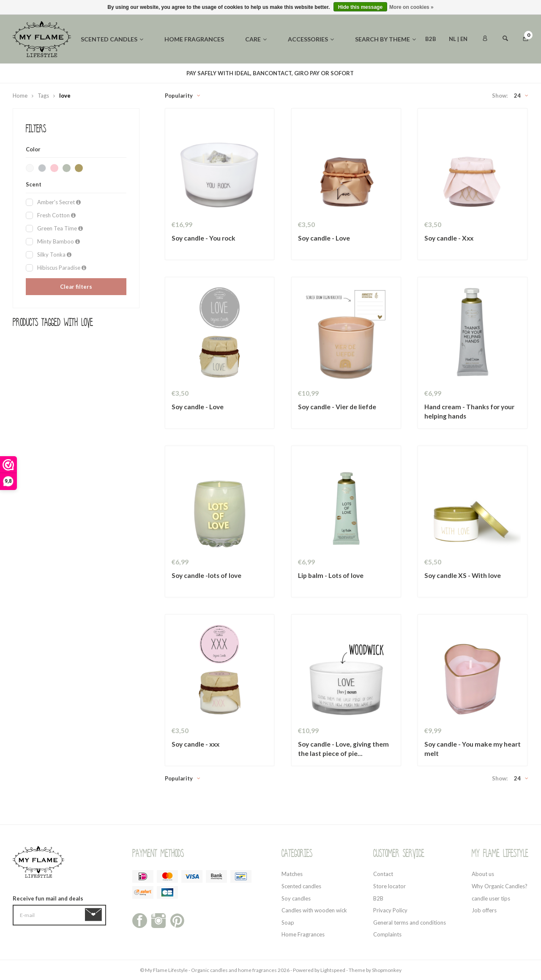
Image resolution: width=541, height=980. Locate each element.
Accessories (311, 39)
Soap (288, 923)
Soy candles (296, 898)
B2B (431, 39)
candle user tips (491, 898)
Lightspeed (333, 970)
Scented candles (112, 39)
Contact (383, 874)
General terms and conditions (410, 923)
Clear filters (76, 287)
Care (256, 39)
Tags (43, 96)
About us (483, 874)
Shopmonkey (387, 970)
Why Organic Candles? (500, 886)
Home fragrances (194, 39)
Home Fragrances (303, 934)
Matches (292, 874)
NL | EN (458, 39)
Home (20, 96)
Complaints (387, 934)
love (65, 96)
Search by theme (385, 39)
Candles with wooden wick (314, 910)
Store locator (389, 886)
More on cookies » (411, 7)
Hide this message (360, 7)
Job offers (484, 910)
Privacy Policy (390, 910)
